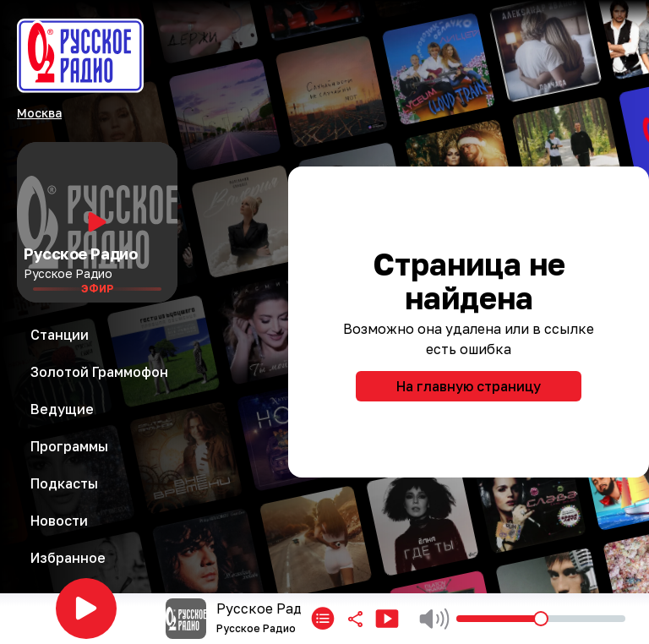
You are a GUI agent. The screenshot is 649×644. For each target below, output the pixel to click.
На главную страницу (469, 386)
